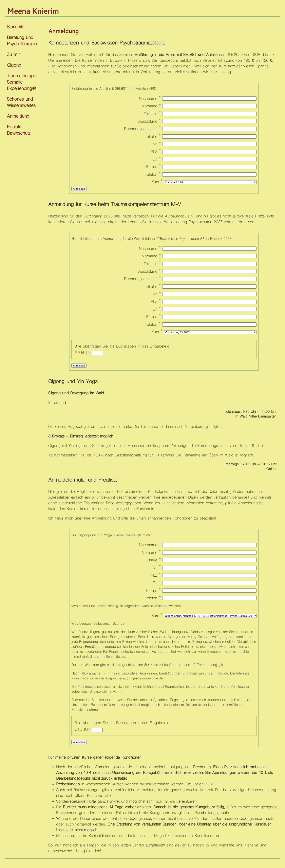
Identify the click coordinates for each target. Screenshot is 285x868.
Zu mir (13, 55)
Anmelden (79, 189)
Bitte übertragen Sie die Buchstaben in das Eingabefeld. (122, 347)
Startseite (16, 27)
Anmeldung (18, 117)
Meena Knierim (33, 11)
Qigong (14, 66)
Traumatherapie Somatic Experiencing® (22, 83)
